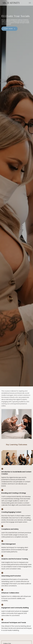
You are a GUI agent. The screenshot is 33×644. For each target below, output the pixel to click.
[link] (11, 3)
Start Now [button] (10, 29)
